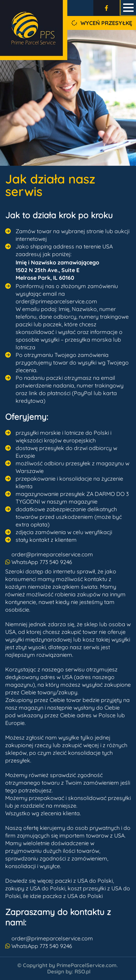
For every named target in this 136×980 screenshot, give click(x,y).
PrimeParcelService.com (87, 965)
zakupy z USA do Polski (35, 888)
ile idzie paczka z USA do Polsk (62, 896)
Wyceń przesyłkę (102, 23)
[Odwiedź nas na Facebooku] (107, 8)
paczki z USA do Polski (84, 881)
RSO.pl (83, 971)
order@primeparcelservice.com (52, 554)
